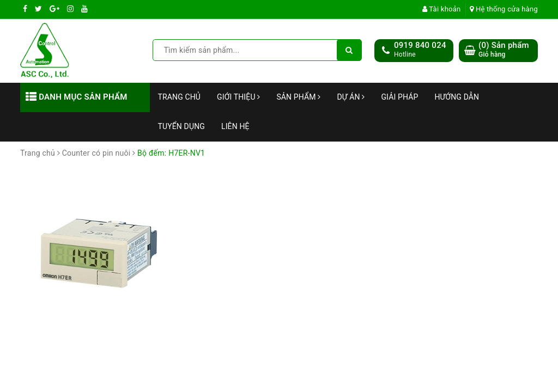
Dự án (351, 97)
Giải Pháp (399, 97)
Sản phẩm (298, 97)
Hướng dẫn (457, 97)
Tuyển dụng (181, 126)
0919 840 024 (420, 45)
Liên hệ (235, 126)
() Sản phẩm (504, 50)
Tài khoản (442, 9)
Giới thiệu (238, 97)
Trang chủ (180, 97)
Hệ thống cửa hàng (504, 9)
